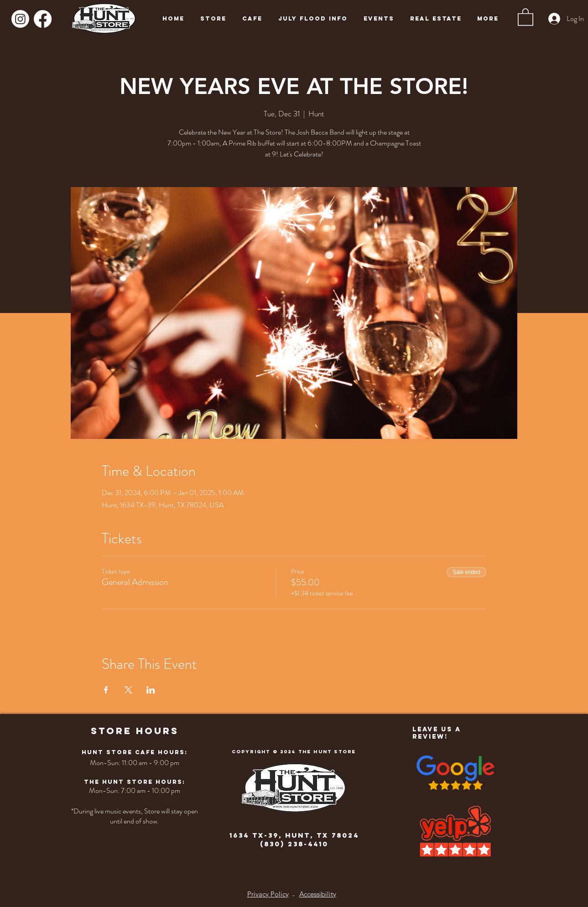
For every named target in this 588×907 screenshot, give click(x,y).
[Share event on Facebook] (106, 690)
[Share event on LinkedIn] (151, 690)
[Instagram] (20, 19)
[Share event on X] (128, 690)
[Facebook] (43, 19)
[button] (526, 16)
